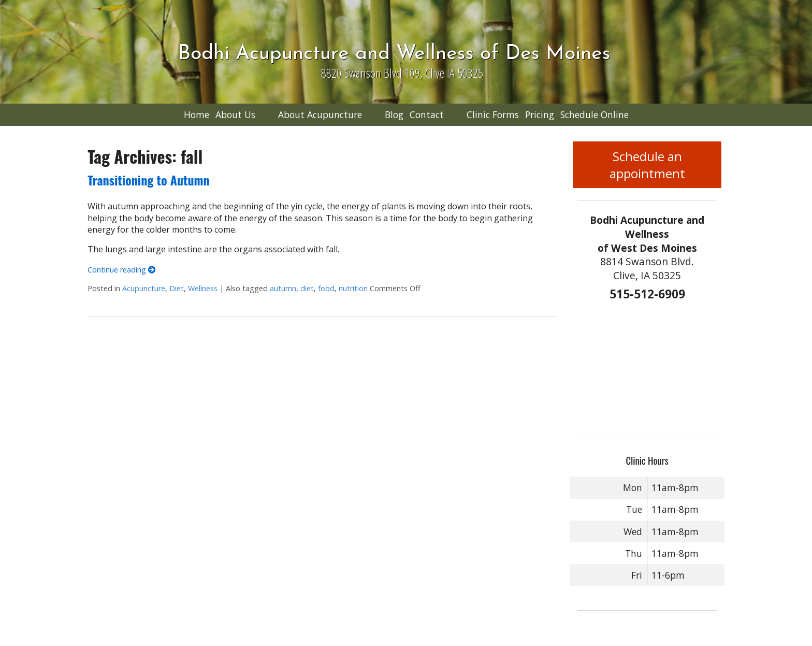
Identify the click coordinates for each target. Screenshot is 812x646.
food (326, 288)
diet (307, 288)
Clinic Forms (493, 114)
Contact (427, 114)
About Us (235, 114)
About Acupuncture (320, 114)
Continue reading (121, 270)
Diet (177, 288)
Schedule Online (594, 114)
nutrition (353, 288)
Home (197, 114)
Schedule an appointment (647, 165)
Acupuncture (144, 288)
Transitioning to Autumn (148, 180)
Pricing (540, 114)
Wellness (203, 288)
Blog (394, 114)
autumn (283, 288)
